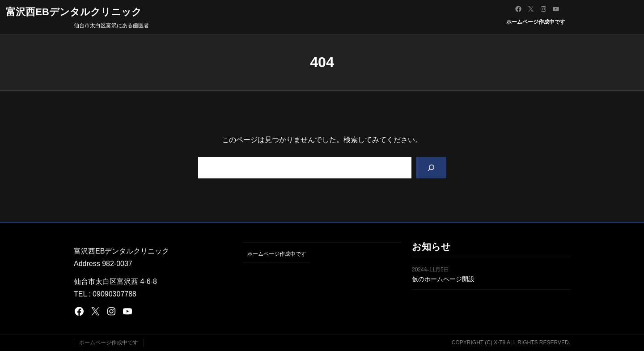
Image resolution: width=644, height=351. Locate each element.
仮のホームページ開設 (443, 279)
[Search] (430, 168)
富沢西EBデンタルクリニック (74, 12)
